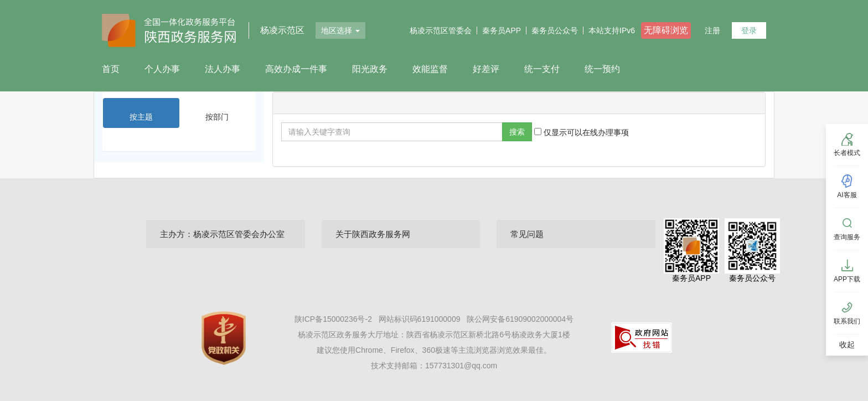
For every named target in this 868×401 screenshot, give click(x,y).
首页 (111, 69)
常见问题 (527, 234)
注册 (712, 30)
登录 (749, 30)
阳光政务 (370, 69)
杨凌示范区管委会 (441, 30)
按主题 (141, 117)
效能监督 (430, 69)
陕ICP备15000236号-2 (334, 319)
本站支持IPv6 (612, 30)
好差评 (486, 69)
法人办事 (223, 69)
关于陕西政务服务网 (373, 234)
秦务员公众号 (555, 30)
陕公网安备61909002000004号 (520, 319)
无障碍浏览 (666, 30)
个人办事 (162, 69)
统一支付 (542, 69)
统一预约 (602, 69)
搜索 (517, 132)
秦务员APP (502, 30)
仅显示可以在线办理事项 (582, 132)
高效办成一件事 (296, 69)
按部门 (217, 117)
